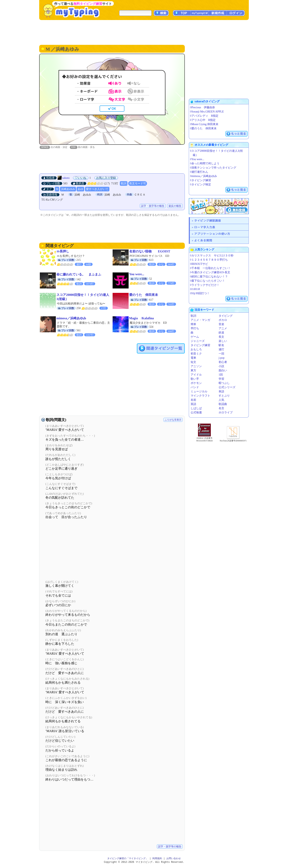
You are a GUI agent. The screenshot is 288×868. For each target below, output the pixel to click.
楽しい (223, 341)
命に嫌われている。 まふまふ (79, 275)
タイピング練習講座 (208, 221)
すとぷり (224, 396)
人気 (221, 400)
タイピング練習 (200, 345)
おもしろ (196, 349)
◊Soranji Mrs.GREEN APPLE (207, 112)
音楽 (221, 324)
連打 (221, 349)
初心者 (223, 362)
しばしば (196, 408)
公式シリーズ (227, 387)
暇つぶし (224, 383)
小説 (221, 366)
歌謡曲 (223, 404)
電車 (193, 358)
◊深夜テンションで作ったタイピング (213, 168)
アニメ (223, 328)
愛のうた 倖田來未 (144, 295)
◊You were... (197, 159)
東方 (193, 370)
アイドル (196, 375)
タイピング (226, 316)
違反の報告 (175, 206)
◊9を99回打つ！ (200, 293)
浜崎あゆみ (68, 189)
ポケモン (196, 383)
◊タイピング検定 (200, 184)
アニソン (196, 366)
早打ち (195, 328)
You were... (137, 274)
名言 (221, 408)
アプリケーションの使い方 (212, 234)
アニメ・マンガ (200, 320)
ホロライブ (226, 412)
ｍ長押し (63, 252)
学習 (221, 379)
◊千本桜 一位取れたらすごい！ (210, 268)
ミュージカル (199, 391)
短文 (193, 362)
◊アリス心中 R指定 (203, 120)
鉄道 (221, 333)
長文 (221, 337)
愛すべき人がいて (97, 189)
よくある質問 (203, 240)
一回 (221, 354)
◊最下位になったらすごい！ (207, 281)
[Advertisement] (144, 32)
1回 (221, 375)
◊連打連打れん (199, 172)
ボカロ (223, 320)
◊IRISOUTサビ (199, 264)
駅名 (221, 345)
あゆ (80, 189)
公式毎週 (196, 412)
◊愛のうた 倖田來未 (203, 128)
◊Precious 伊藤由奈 (202, 107)
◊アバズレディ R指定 (204, 116)
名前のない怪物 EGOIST (150, 252)
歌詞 (124, 184)
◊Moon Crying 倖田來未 (204, 124)
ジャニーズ (198, 341)
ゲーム (195, 337)
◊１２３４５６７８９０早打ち (209, 260)
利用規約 (157, 859)
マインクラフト (200, 396)
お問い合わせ (174, 859)
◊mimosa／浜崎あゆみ (203, 176)
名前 (193, 400)
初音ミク (196, 354)
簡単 (193, 324)
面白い (223, 370)
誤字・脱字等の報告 (153, 206)
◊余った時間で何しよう (205, 163)
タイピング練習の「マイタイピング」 (128, 859)
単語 (221, 391)
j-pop (222, 358)
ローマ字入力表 (205, 227)
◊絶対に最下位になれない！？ (209, 277)
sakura (66, 178)
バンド (195, 387)
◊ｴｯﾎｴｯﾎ (195, 289)
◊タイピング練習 (200, 180)
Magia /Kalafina (142, 318)
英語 (193, 404)
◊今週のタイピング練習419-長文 (210, 272)
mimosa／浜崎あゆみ (71, 318)
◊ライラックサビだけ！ (205, 285)
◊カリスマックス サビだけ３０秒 (212, 256)
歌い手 (195, 379)
